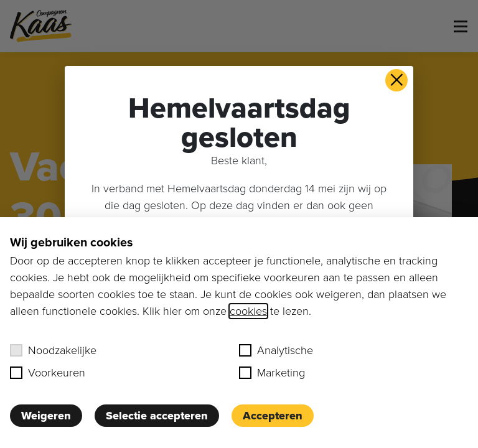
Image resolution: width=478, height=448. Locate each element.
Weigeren (46, 416)
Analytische (276, 350)
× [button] (397, 80)
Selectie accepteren (157, 416)
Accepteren (273, 416)
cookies (248, 311)
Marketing (272, 373)
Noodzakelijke (53, 350)
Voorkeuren (48, 373)
